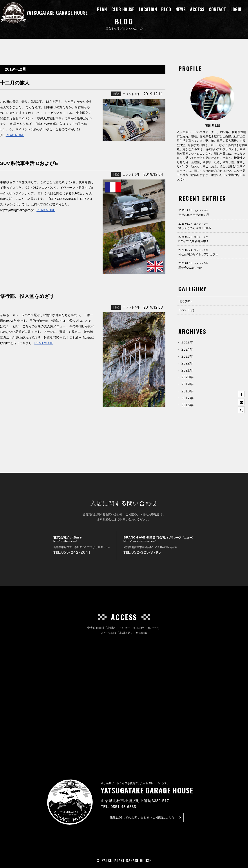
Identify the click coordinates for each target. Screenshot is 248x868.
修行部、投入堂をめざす (38, 296)
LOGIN (236, 9)
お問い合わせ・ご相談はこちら (146, 818)
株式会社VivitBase (66, 539)
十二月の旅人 (21, 82)
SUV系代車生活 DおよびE (41, 163)
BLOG (166, 9)
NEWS (181, 9)
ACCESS (197, 9)
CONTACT (217, 9)
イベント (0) (186, 310)
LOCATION (148, 9)
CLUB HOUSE (123, 9)
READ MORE (15, 135)
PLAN (102, 9)
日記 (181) (185, 301)
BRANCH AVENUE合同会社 (159, 539)
